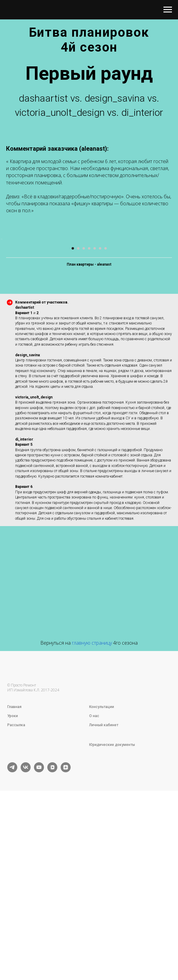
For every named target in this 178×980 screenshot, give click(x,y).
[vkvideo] (52, 948)
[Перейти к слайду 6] (100, 426)
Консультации (102, 884)
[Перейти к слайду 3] (84, 426)
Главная (14, 884)
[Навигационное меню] (168, 10)
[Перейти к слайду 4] (89, 426)
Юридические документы (112, 922)
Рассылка (16, 903)
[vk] (26, 948)
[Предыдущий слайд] (5, 328)
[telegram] (12, 948)
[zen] (66, 948)
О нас (94, 894)
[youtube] (39, 948)
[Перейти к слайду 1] (73, 426)
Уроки (13, 894)
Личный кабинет (104, 903)
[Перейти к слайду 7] (106, 426)
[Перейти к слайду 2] (78, 426)
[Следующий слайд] (173, 328)
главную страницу (92, 821)
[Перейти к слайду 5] (95, 426)
